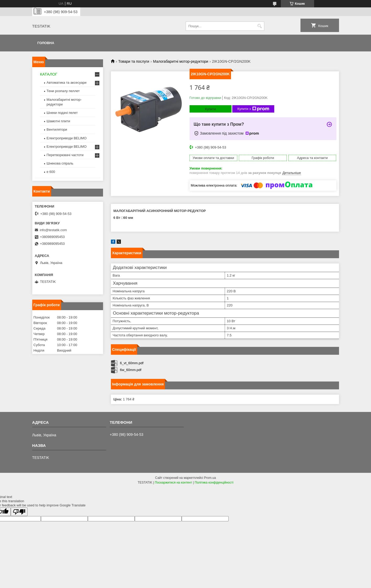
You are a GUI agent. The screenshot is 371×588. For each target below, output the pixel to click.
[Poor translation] (19, 512)
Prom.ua (210, 478)
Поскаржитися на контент (173, 483)
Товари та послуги (134, 61)
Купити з (253, 109)
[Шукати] (260, 26)
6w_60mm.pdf (131, 370)
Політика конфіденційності (214, 483)
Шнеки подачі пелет (62, 113)
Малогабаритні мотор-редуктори (181, 61)
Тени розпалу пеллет (63, 91)
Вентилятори (57, 129)
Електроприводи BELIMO (67, 138)
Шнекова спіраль (60, 163)
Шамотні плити (58, 121)
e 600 (51, 172)
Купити (211, 109)
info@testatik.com (53, 230)
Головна (46, 43)
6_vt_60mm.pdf (132, 363)
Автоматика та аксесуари (67, 83)
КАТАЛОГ (49, 74)
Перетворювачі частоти (65, 155)
